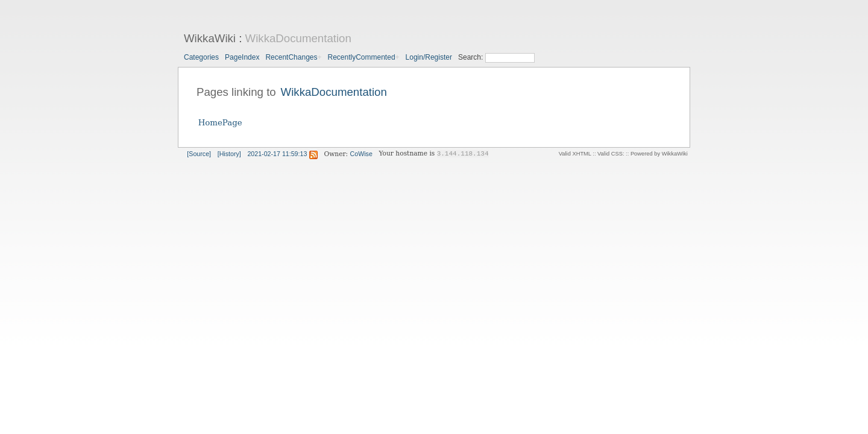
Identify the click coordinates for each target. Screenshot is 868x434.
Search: (472, 57)
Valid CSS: (611, 154)
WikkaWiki (210, 38)
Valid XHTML (575, 154)
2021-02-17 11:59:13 (277, 154)
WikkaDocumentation (298, 38)
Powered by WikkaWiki (659, 154)
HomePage (220, 123)
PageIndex (242, 57)
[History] (229, 154)
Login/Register (429, 57)
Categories (201, 57)
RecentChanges (291, 57)
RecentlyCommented (362, 57)
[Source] (199, 154)
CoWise (361, 154)
